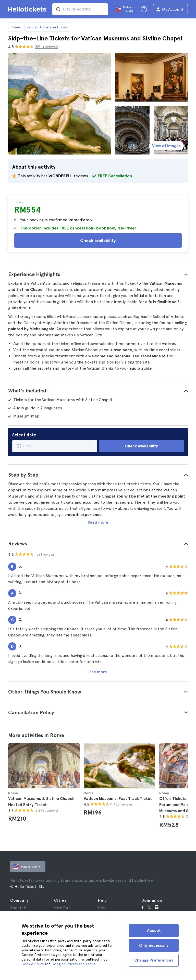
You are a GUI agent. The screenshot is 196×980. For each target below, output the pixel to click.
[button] (98, 274)
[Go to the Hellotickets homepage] (28, 9)
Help (102, 908)
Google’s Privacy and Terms (73, 964)
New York (62, 908)
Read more (98, 522)
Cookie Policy (33, 964)
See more (98, 672)
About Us (18, 908)
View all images (166, 146)
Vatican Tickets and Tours (47, 27)
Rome (15, 27)
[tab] (98, 274)
